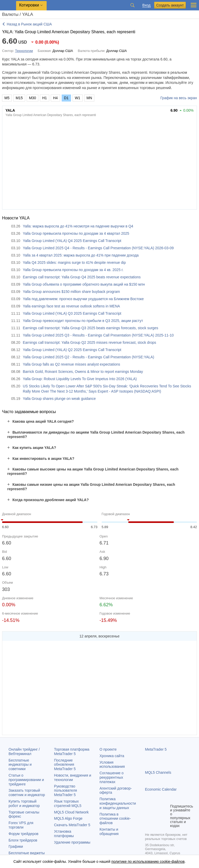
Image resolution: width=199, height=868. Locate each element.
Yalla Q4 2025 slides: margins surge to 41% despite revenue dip (74, 263)
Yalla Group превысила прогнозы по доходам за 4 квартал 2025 (76, 233)
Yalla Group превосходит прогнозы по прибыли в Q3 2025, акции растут (83, 321)
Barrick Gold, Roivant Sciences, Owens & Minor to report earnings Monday (83, 372)
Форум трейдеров (23, 834)
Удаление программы (72, 842)
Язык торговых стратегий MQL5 (68, 803)
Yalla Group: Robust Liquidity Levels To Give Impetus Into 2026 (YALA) (80, 379)
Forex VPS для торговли (21, 825)
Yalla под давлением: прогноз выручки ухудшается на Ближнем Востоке (83, 299)
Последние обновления (65, 765)
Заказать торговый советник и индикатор (27, 793)
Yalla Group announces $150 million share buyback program (71, 292)
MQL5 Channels (158, 772)
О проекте (108, 749)
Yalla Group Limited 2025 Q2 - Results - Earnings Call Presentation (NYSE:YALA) (88, 357)
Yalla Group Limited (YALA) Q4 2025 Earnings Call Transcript (72, 241)
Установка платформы (64, 834)
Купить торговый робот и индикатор (24, 803)
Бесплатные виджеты (27, 853)
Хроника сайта (112, 756)
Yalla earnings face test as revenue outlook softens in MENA (71, 306)
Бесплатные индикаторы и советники (20, 765)
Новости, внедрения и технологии (73, 778)
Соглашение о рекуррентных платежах (112, 777)
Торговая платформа (72, 752)
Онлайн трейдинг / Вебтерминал (24, 752)
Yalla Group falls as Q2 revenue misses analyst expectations (72, 364)
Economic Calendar (161, 789)
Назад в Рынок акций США (29, 24)
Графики (16, 846)
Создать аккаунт (170, 5)
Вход (146, 5)
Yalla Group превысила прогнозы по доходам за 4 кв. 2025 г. (73, 270)
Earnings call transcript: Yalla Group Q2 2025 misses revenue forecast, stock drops (90, 342)
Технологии (24, 51)
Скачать (72, 825)
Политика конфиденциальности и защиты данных (118, 803)
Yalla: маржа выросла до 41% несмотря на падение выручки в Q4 (78, 226)
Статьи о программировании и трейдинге (26, 780)
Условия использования (112, 765)
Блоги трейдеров (23, 840)
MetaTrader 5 (156, 749)
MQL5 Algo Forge (68, 818)
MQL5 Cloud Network (72, 812)
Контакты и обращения (109, 832)
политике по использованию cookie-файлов (148, 862)
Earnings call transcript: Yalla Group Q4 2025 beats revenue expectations (82, 277)
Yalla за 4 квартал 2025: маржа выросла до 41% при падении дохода (81, 255)
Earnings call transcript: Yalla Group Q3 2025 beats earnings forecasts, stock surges (90, 328)
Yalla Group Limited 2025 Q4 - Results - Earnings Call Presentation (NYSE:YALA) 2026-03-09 (98, 248)
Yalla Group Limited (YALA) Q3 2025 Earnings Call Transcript (72, 313)
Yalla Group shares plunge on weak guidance (59, 399)
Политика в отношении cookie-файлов (115, 819)
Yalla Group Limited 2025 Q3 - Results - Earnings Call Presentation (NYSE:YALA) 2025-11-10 (98, 335)
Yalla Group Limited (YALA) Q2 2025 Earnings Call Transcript (72, 350)
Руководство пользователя (66, 791)
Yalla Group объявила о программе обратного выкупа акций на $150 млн (84, 284)
